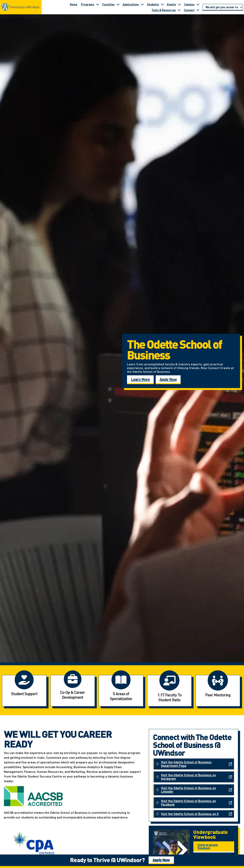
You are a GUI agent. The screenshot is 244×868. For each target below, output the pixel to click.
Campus (189, 4)
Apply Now (168, 379)
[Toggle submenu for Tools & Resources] (179, 10)
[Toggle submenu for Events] (179, 4)
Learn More (140, 379)
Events (172, 4)
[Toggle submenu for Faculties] (118, 4)
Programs (88, 4)
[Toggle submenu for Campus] (198, 4)
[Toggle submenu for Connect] (198, 10)
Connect (189, 10)
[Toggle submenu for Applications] (142, 4)
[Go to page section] (223, 7)
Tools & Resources (164, 10)
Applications (131, 4)
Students (153, 4)
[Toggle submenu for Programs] (98, 4)
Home (74, 4)
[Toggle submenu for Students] (162, 4)
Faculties (108, 4)
